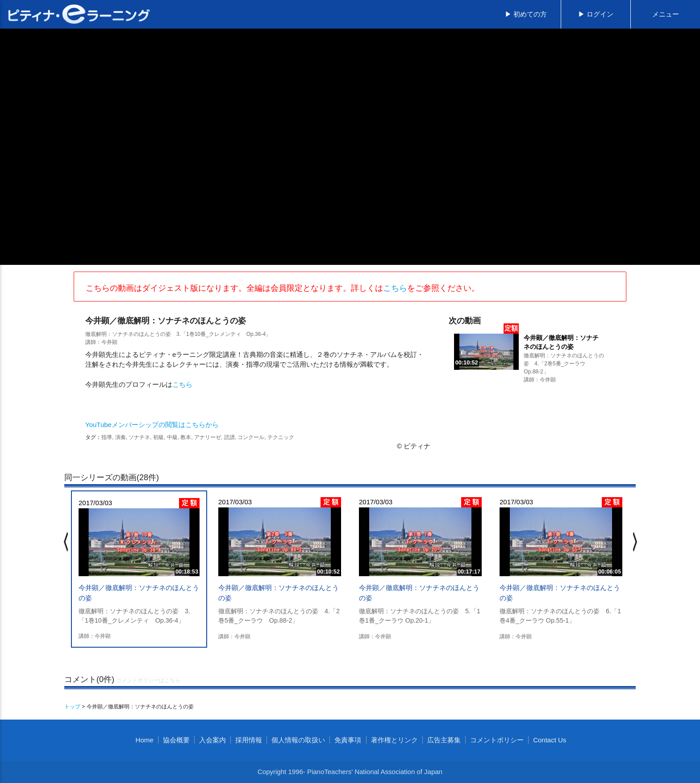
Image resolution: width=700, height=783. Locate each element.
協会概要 (176, 740)
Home (145, 740)
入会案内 (212, 740)
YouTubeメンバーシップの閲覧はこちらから (152, 425)
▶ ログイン (596, 14)
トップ (72, 707)
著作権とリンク (394, 740)
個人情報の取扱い (298, 740)
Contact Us (550, 740)
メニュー (666, 14)
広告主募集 (444, 740)
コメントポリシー (497, 740)
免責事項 (348, 740)
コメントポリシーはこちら (148, 680)
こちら (395, 288)
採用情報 (249, 740)
